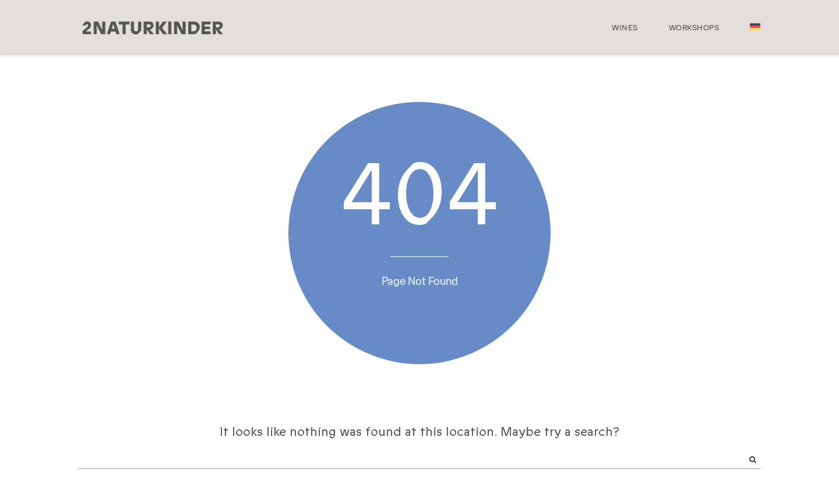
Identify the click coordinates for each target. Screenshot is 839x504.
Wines (625, 28)
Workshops (694, 28)
